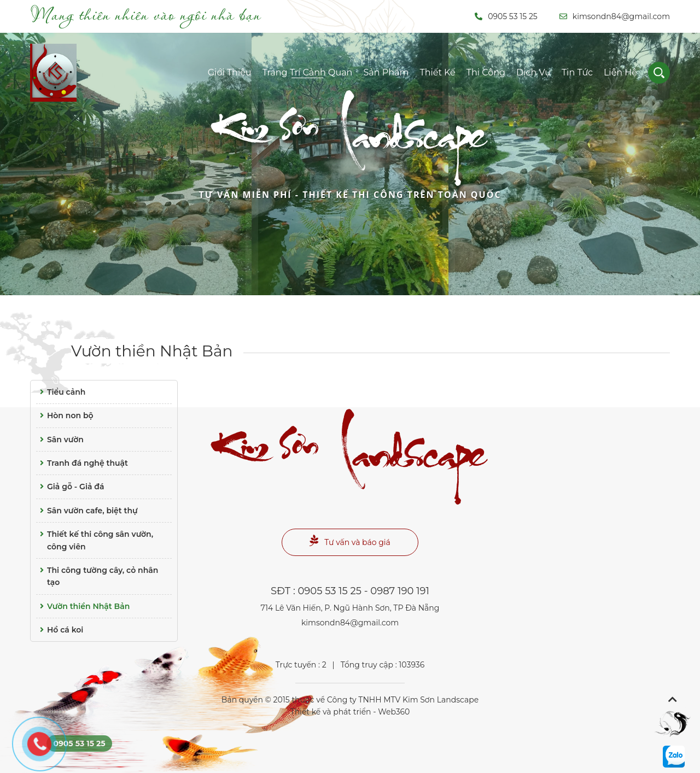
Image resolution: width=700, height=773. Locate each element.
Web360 (394, 712)
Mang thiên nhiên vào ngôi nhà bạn (146, 14)
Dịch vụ (533, 72)
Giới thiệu (230, 72)
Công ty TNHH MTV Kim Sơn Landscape (403, 700)
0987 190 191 (400, 591)
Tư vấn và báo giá (350, 541)
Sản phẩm (386, 72)
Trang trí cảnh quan (308, 72)
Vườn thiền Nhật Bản (152, 351)
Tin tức (577, 72)
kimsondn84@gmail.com (615, 16)
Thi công (486, 72)
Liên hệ (620, 72)
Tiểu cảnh (61, 392)
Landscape (350, 157)
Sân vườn (60, 440)
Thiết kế (437, 72)
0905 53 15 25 (506, 16)
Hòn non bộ (65, 415)
